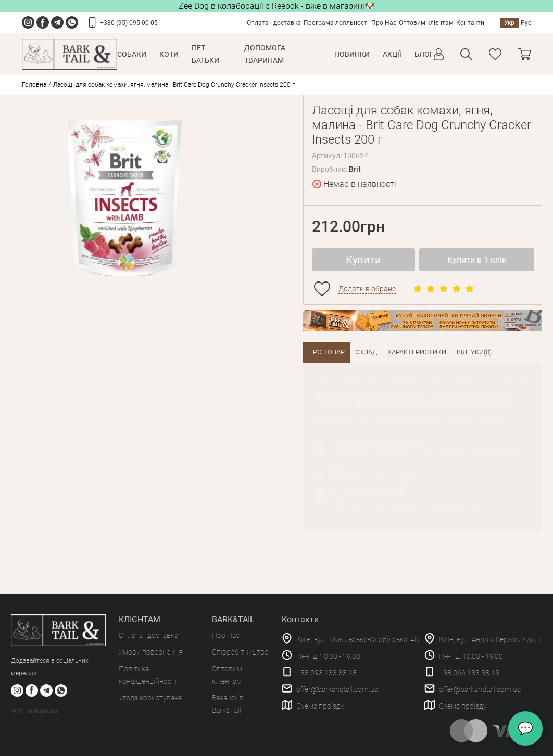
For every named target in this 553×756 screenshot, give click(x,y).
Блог (424, 54)
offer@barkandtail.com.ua (337, 689)
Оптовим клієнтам (426, 23)
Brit (355, 169)
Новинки (352, 54)
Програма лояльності (336, 23)
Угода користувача (150, 698)
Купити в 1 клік (477, 260)
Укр (509, 23)
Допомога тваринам (265, 54)
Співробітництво (240, 652)
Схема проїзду (320, 706)
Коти (169, 54)
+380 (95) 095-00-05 (129, 23)
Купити (363, 260)
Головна (34, 85)
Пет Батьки (205, 54)
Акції (392, 54)
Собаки (132, 54)
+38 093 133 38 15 (326, 673)
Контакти (470, 23)
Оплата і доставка (274, 23)
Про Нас (384, 23)
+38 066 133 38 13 (469, 673)
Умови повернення (151, 652)
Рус (526, 23)
